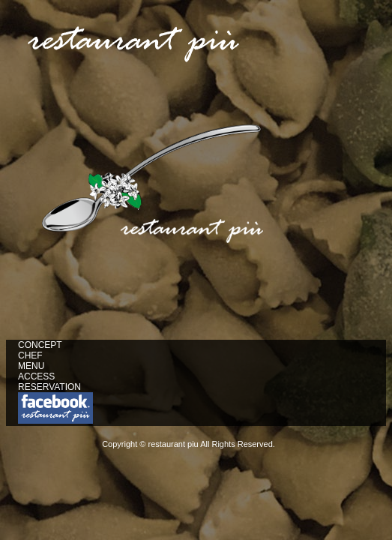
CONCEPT (40, 345)
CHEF (30, 355)
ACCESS (36, 376)
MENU (31, 366)
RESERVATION (49, 387)
